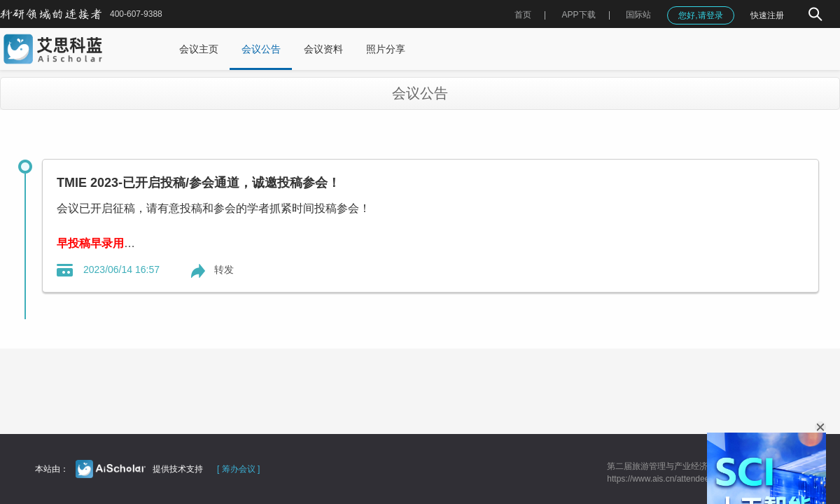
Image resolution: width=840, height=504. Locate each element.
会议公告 (261, 49)
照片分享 (386, 49)
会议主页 (199, 49)
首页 (523, 15)
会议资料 (323, 49)
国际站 (638, 15)
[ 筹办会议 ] (238, 469)
